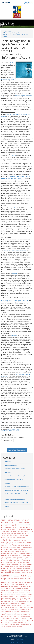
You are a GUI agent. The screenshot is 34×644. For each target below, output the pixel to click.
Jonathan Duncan (21, 562)
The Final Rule (24, 615)
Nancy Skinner (29, 572)
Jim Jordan (7, 562)
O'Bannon (16, 587)
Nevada (16, 578)
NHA (2, 585)
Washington (22, 622)
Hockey (27, 559)
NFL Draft (24, 582)
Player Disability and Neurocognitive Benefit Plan (14, 595)
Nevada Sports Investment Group (14, 580)
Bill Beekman (9, 526)
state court (9, 613)
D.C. (18, 542)
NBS (18, 576)
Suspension (23, 613)
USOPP (27, 620)
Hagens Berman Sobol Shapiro (17, 559)
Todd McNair (17, 617)
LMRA (3, 568)
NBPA (15, 576)
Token (22, 617)
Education (20, 548)
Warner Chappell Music (11, 622)
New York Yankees (13, 582)
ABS (13, 519)
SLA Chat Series (22, 607)
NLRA (25, 585)
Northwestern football (7, 587)
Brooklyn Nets (14, 527)
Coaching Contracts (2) (11, 465)
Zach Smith (19, 626)
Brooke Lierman (5, 527)
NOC (28, 585)
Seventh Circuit (17, 604)
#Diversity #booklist (7, 519)
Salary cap (17, 602)
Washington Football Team (10, 624)
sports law (13, 611)
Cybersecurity (5, 542)
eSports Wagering (19, 549)
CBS (17, 529)
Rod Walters (5, 602)
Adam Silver (17, 519)
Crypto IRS (24, 540)
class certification (22, 531)
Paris (9, 591)
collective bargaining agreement (20, 533)
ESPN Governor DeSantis (8, 549)
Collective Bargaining (7, 533)
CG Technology (23, 529)
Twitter (16, 619)
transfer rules (11, 619)
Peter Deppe (8, 593)
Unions (10, 620)
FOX (20, 555)
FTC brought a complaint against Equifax (15, 251)
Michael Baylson (27, 568)
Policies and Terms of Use (17, 642)
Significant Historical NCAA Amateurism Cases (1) (17, 495)
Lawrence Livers (12, 566)
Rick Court (12, 600)
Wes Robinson (23, 624)
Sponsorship (29, 607)
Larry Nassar (5, 566)
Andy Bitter (22, 522)
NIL (8, 585)
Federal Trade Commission (25, 553)
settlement (15, 273)
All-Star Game (13, 521)
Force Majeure (15, 555)
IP (23, 560)
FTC (32, 555)
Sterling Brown (16, 613)
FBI (8, 553)
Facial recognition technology (8, 78)
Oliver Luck (8, 589)
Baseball (10, 524)
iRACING (26, 560)
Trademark (4, 619)
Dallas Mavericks (23, 542)
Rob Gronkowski (28, 600)
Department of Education (24, 544)
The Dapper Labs (16, 615)
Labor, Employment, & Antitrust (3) (14, 480)
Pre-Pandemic (5, 596)
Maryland (16, 568)
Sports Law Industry (21, 611)
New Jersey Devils (27, 580)
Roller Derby (11, 602)
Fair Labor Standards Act (16, 551)
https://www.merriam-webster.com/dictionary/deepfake (11, 430)
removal (28, 598)
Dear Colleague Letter (12, 544)
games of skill (10, 557)
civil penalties (12, 156)
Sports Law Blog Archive (17, 450)
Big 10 (30, 524)
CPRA (12, 540)
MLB (9, 572)
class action (14, 531)
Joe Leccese (13, 562)
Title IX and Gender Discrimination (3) (15, 499)
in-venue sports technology (8, 63)
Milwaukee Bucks (19, 570)
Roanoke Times (19, 600)
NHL (5, 585)
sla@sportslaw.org (19, 640)
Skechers (10, 607)
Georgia (23, 557)
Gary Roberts (17, 557)
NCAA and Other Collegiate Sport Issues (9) (16, 490)
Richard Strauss (5, 600)
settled (14, 208)
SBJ (21, 602)
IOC (22, 560)
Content (3, 538)
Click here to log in (7, 441)
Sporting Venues (6, 609)
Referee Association (10, 598)
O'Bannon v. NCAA (23, 587)
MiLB (13, 570)
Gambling (4, 557)
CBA (14, 529)
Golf (7, 559)
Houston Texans (6, 560)
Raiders (25, 596)
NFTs (30, 582)
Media (21, 568)
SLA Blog (15, 607)
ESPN (30, 547)
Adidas (23, 519)
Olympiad (14, 589)
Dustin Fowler (5, 548)
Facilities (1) (8, 472)
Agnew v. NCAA (5, 521)
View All (7, 506)
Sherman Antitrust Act (21, 606)
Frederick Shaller (26, 555)
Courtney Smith (22, 538)
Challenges (29, 529)
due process (26, 546)
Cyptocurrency (13, 542)
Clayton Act (30, 531)
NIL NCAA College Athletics (16, 585)
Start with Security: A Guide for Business (15, 371)
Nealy (12, 578)
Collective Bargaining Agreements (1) (15, 469)
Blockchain (18, 526)
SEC (23, 602)
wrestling (11, 626)
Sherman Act (12, 606)
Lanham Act (30, 564)
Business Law (21, 527)
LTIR (5, 568)
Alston (18, 521)
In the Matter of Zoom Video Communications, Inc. (15, 300)
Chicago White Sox (6, 531)
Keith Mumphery (11, 564)
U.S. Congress (22, 619)
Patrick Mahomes (19, 591)
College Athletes (7, 535)
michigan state (6, 570)
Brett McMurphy (25, 526)
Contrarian (15, 538)
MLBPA (13, 572)
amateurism (16, 522)
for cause (8, 555)
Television (8, 615)
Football (3, 555)
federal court (13, 553)
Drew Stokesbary (18, 546)
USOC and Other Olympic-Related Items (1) (16, 503)
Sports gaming (5, 611)
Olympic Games (21, 589)
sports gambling (26, 609)
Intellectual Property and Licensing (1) (15, 476)
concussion (25, 535)
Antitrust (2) (8, 462)
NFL (20, 582)
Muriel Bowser (21, 572)
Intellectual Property (15, 560)
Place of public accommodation (22, 593)
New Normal (5, 582)
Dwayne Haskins (13, 548)
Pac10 (26, 589)
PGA (12, 593)
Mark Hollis (10, 568)
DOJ (13, 546)
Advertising (28, 519)
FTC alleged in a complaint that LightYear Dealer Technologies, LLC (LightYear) (16, 177)
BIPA (13, 526)
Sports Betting (15, 609)
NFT (28, 582)
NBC (12, 576)
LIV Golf (19, 566)
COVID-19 (6, 540)
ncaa (23, 575)
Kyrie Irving (18, 564)
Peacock (26, 591)
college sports (17, 535)
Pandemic (5, 591)
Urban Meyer (15, 620)
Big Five (3, 526)
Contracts (9, 537)
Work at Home (5, 626)
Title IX (11, 616)
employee (25, 548)
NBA (9, 576)
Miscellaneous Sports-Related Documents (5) (17, 487)
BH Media (25, 524)
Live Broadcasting (26, 566)
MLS (16, 572)
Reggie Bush (18, 598)
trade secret (27, 617)
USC (20, 620)
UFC (27, 619)
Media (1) (7, 483)
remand (24, 598)
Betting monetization (17, 524)
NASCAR (4, 576)
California (10, 529)
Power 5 (29, 595)
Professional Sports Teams (16, 596)
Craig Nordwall (17, 540)
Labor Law (24, 564)
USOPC (23, 620)
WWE (15, 626)
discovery (4, 546)
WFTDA (29, 624)
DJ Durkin (9, 546)
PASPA (13, 591)
